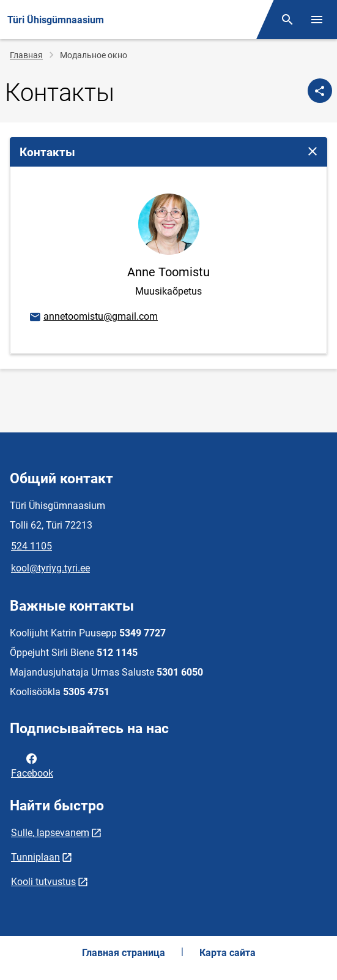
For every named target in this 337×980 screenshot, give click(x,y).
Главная (26, 55)
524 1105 (31, 546)
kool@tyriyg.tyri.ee (50, 568)
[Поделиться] (320, 91)
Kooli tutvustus (43, 882)
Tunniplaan (35, 857)
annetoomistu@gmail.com (93, 317)
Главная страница (124, 953)
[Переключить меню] (317, 20)
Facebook (32, 765)
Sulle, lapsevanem (50, 833)
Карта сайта (228, 953)
